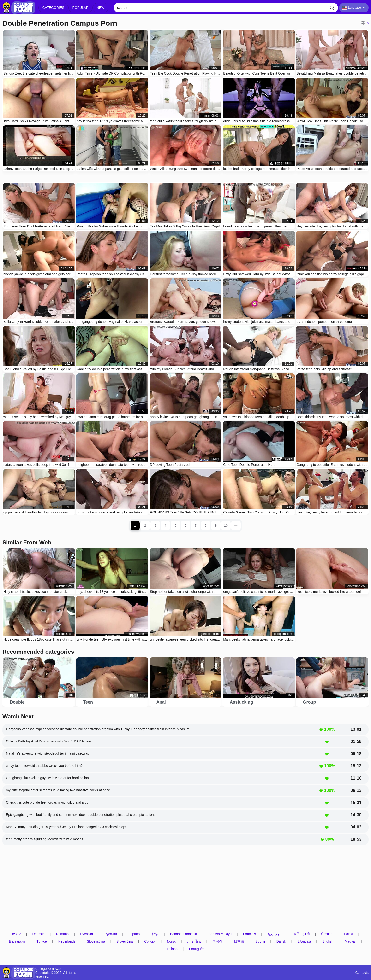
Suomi (260, 942)
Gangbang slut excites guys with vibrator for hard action (47, 778)
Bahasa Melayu (220, 934)
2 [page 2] (145, 525)
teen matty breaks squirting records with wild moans (45, 839)
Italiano (172, 949)
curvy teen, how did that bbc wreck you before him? (44, 766)
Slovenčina (125, 942)
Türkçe (42, 942)
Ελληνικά (304, 942)
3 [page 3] (155, 525)
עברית (16, 934)
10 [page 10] (226, 525)
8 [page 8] (206, 525)
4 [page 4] (165, 525)
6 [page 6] (185, 525)
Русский (111, 934)
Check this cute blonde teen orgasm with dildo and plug (47, 802)
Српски (150, 942)
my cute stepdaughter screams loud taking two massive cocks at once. (58, 790)
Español (135, 934)
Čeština (327, 934)
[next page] (236, 525)
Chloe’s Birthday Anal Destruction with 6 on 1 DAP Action (48, 741)
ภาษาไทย (194, 942)
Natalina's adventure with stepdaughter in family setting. (48, 753)
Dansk (281, 942)
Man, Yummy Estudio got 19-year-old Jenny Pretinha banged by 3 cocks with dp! (66, 827)
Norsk (171, 942)
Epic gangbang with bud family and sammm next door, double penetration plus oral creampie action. (80, 815)
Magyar (350, 942)
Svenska (87, 934)
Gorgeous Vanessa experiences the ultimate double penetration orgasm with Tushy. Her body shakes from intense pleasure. (98, 729)
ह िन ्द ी (302, 934)
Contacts (362, 973)
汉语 (155, 934)
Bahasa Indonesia (184, 934)
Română (62, 934)
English (328, 942)
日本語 (239, 942)
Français (250, 934)
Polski (348, 934)
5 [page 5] (175, 525)
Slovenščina (96, 942)
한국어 (217, 942)
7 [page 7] (196, 525)
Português (197, 949)
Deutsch (38, 934)
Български (17, 942)
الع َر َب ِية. (275, 934)
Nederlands (67, 942)
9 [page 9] (216, 525)
